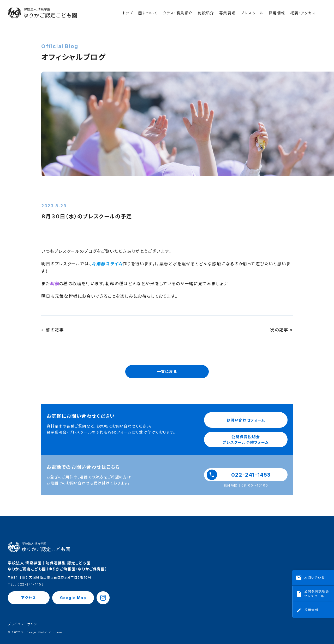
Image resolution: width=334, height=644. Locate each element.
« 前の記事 (53, 330)
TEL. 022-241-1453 (26, 584)
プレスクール (252, 13)
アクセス (29, 598)
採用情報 (277, 13)
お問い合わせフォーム (246, 420)
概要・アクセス (303, 13)
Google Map (73, 598)
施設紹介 (206, 13)
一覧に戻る (167, 371)
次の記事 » (281, 330)
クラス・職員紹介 (178, 13)
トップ (128, 13)
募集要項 (227, 13)
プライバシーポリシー (24, 624)
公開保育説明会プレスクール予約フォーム (246, 440)
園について (148, 13)
